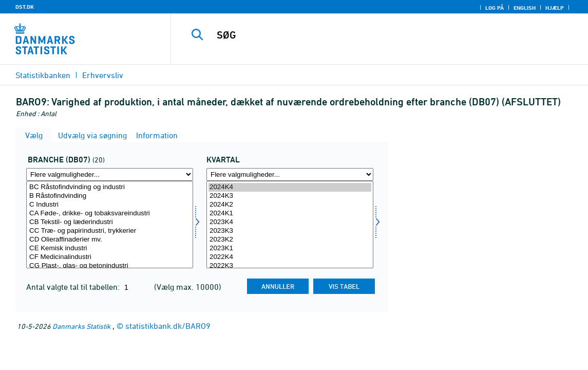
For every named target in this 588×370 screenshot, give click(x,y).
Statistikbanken (43, 75)
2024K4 (290, 187)
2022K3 (290, 266)
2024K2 (290, 205)
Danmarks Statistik (81, 326)
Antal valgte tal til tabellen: (74, 287)
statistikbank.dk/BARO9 (168, 326)
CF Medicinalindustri (110, 257)
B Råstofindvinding (110, 196)
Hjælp (555, 8)
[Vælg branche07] (110, 225)
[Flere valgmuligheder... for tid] (290, 174)
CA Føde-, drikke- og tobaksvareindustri (110, 214)
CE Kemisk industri (110, 248)
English (525, 8)
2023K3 (290, 231)
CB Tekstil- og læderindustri (110, 222)
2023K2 (290, 240)
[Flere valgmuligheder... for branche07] (110, 174)
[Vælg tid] (290, 225)
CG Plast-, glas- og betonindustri (110, 266)
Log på (495, 8)
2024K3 (290, 196)
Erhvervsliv (103, 75)
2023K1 (290, 248)
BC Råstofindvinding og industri (110, 187)
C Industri (110, 205)
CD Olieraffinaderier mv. (110, 240)
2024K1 (290, 214)
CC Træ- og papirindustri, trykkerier (110, 231)
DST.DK (25, 7)
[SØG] (377, 35)
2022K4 (290, 257)
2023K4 (290, 222)
